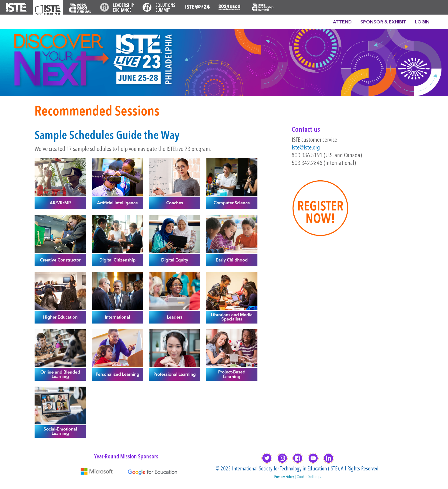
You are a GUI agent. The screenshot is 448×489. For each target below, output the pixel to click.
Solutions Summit (165, 8)
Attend (342, 22)
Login (422, 22)
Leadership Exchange (123, 8)
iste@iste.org (306, 148)
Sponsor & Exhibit (383, 22)
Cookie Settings (309, 477)
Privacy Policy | (285, 477)
